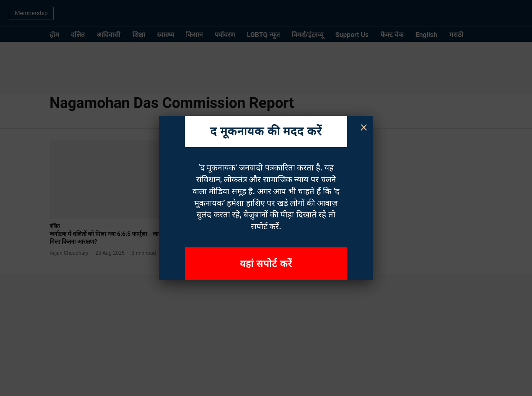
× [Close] (364, 126)
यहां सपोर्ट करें (266, 264)
